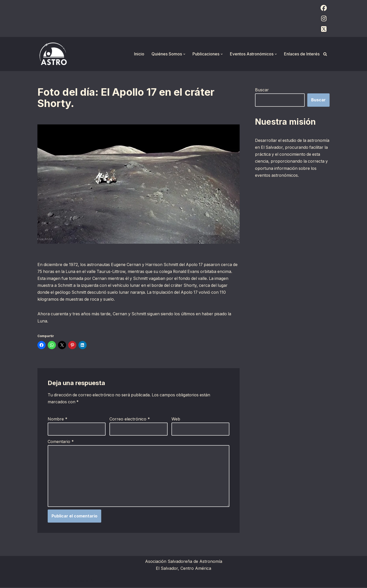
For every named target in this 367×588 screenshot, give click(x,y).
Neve (43, 581)
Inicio (139, 54)
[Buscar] (325, 54)
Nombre (58, 419)
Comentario (61, 442)
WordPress (100, 581)
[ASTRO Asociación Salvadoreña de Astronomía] (53, 54)
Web (176, 419)
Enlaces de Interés (302, 54)
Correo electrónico (130, 419)
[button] (184, 54)
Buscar (262, 90)
